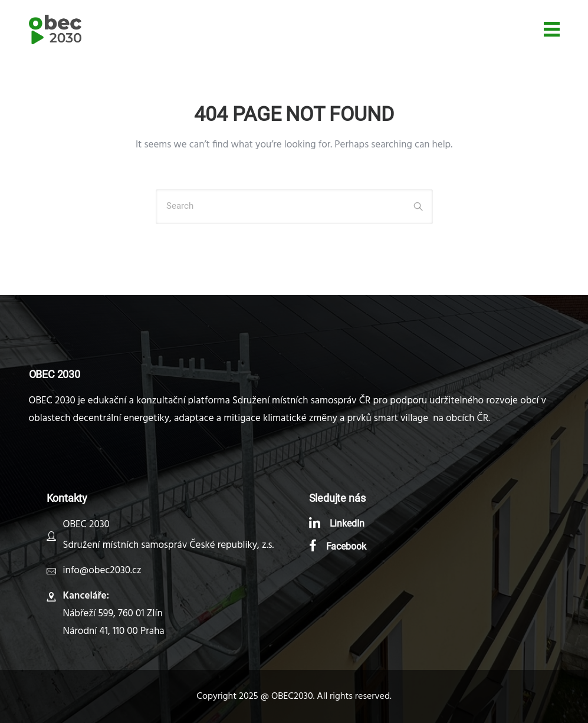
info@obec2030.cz (102, 571)
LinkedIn (347, 523)
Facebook (346, 546)
